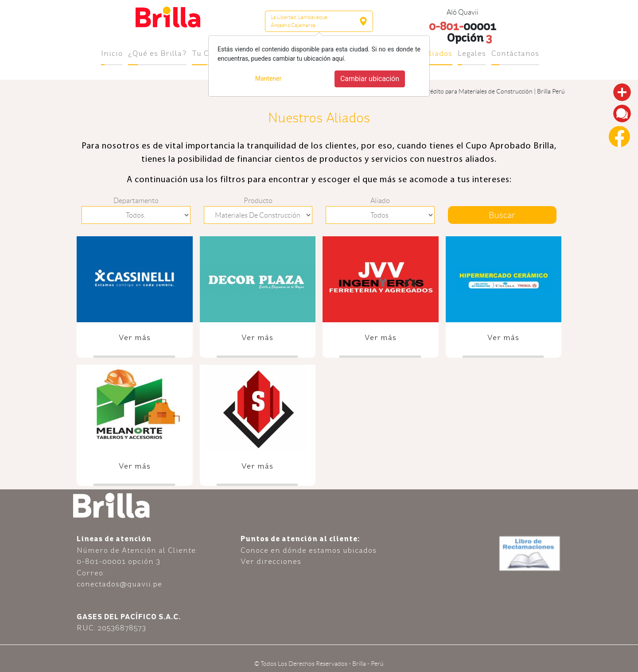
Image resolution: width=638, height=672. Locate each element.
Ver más (135, 337)
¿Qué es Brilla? (157, 53)
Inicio (112, 53)
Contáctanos (515, 53)
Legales (472, 53)
